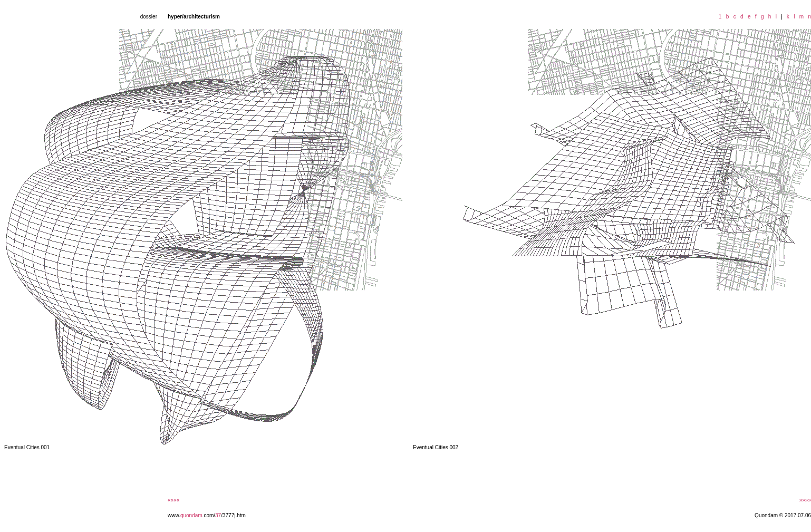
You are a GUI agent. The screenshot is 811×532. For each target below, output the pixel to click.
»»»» (805, 500)
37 (218, 515)
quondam (191, 515)
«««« (173, 500)
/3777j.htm (233, 515)
